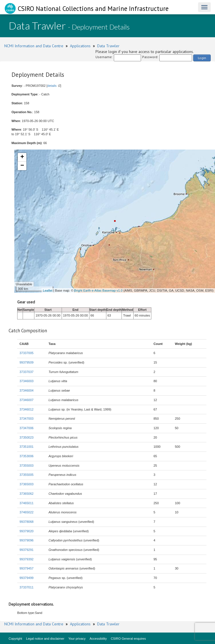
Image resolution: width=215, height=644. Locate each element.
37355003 (27, 466)
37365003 (27, 484)
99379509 (27, 362)
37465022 (27, 512)
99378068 (27, 522)
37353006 (27, 456)
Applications (80, 46)
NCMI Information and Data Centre (34, 46)
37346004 (27, 390)
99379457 (27, 568)
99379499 (27, 578)
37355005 (27, 475)
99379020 (27, 531)
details (52, 86)
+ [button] (22, 157)
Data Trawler (108, 46)
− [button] (22, 166)
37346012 (27, 409)
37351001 (27, 447)
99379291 (27, 550)
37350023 (27, 437)
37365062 (27, 494)
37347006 (27, 428)
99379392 (27, 559)
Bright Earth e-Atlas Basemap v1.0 (98, 290)
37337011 (27, 587)
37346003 (27, 381)
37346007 (27, 400)
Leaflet (48, 290)
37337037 (27, 372)
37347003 (27, 419)
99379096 (27, 540)
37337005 (27, 353)
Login (202, 58)
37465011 (27, 503)
